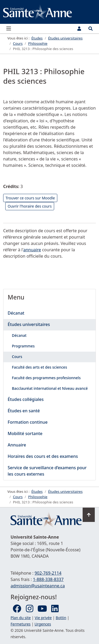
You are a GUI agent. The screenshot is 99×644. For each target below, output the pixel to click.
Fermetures (21, 624)
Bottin (61, 618)
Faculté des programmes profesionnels (46, 378)
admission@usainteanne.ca (38, 586)
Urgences (43, 624)
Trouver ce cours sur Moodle (30, 198)
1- (48, 579)
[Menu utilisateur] (79, 29)
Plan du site (21, 618)
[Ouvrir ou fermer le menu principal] (10, 29)
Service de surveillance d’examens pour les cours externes (47, 471)
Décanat (16, 313)
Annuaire (17, 445)
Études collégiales (26, 399)
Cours (17, 357)
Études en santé (24, 411)
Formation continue (28, 422)
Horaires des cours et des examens (43, 456)
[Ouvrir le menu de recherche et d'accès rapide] (91, 29)
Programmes (23, 346)
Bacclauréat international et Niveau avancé (50, 388)
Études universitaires (29, 324)
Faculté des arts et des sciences (39, 367)
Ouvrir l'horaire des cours (30, 206)
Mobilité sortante (25, 433)
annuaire (32, 250)
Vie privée (43, 618)
